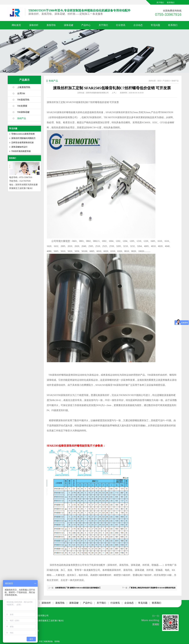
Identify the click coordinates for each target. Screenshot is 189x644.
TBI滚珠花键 (23, 112)
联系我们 (171, 3)
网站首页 (16, 25)
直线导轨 (51, 25)
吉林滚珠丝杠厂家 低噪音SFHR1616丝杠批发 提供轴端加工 (78, 588)
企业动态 (138, 25)
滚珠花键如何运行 (19, 147)
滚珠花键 (69, 25)
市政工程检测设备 (46, 641)
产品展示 (24, 80)
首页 (159, 81)
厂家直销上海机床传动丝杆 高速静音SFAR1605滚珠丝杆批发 (152, 588)
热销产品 (22, 118)
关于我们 (160, 3)
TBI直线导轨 (23, 100)
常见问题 (155, 25)
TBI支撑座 (22, 106)
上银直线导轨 (24, 87)
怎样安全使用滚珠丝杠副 (22, 143)
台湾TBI (21, 93)
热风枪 (57, 641)
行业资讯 (121, 25)
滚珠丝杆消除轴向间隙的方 (23, 138)
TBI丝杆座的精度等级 (21, 151)
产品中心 (86, 25)
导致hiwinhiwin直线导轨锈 (23, 134)
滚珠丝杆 (34, 25)
